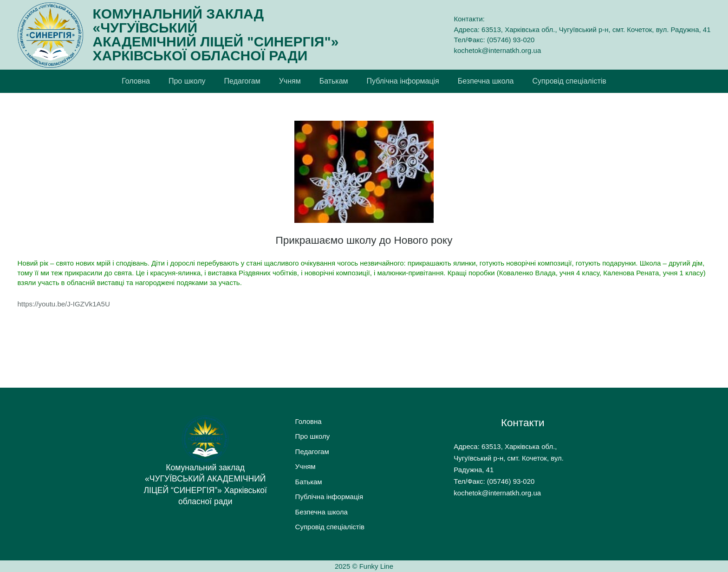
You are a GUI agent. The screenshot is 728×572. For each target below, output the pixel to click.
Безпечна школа (322, 512)
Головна (309, 421)
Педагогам (312, 452)
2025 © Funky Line (364, 566)
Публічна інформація (329, 497)
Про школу (313, 436)
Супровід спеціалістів (330, 527)
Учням (305, 466)
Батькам (309, 482)
